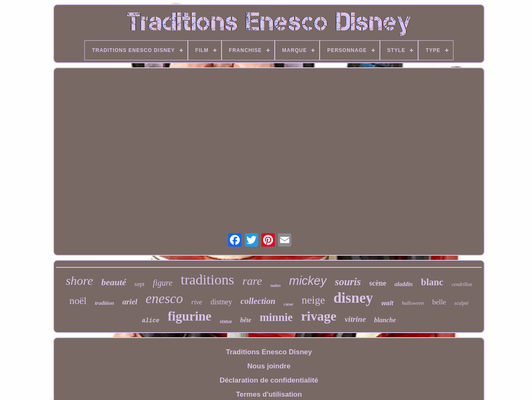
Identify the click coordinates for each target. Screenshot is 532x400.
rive (197, 302)
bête (246, 320)
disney (353, 298)
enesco (164, 299)
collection (258, 301)
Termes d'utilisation (269, 394)
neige (313, 300)
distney (222, 302)
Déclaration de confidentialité (269, 380)
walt (387, 303)
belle (439, 302)
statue (226, 322)
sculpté (461, 303)
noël (78, 301)
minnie (276, 317)
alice (150, 321)
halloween (413, 303)
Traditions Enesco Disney (269, 352)
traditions (207, 280)
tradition (104, 303)
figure (163, 283)
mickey (308, 281)
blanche (385, 320)
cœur (289, 304)
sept (140, 284)
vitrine (355, 319)
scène (378, 283)
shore (79, 280)
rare (252, 281)
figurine (189, 316)
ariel (130, 302)
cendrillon (462, 284)
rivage (319, 316)
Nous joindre (269, 366)
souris (348, 282)
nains (275, 285)
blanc (432, 282)
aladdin (404, 284)
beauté (114, 282)
